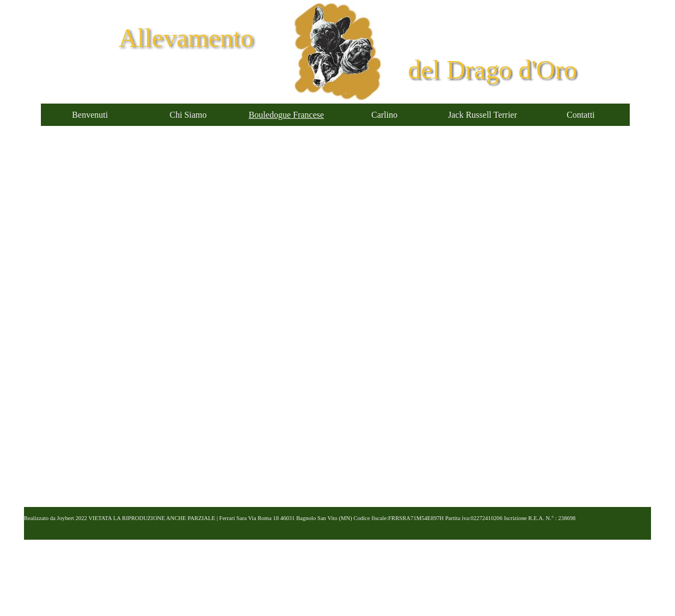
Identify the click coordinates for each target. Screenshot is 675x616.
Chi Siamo (188, 115)
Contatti (581, 115)
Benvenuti (90, 115)
